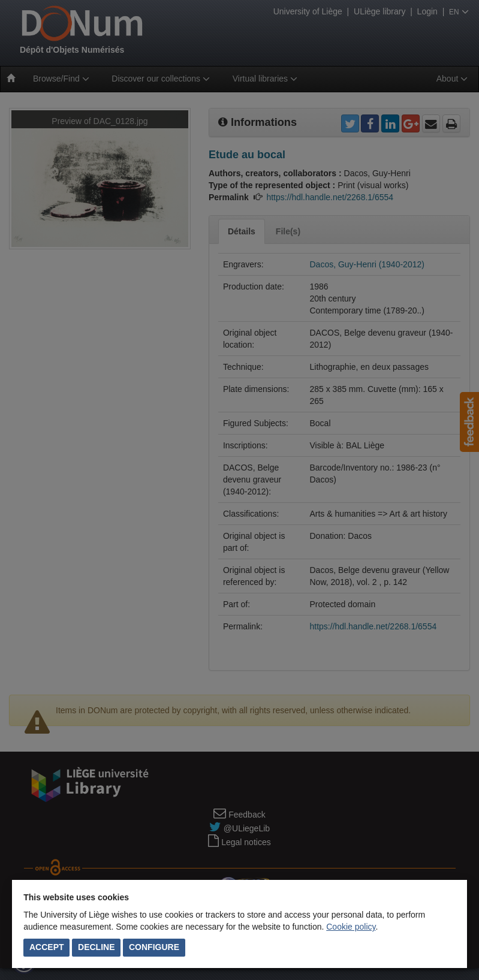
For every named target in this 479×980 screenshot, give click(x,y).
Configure (154, 947)
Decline (96, 947)
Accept (47, 947)
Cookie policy (351, 927)
